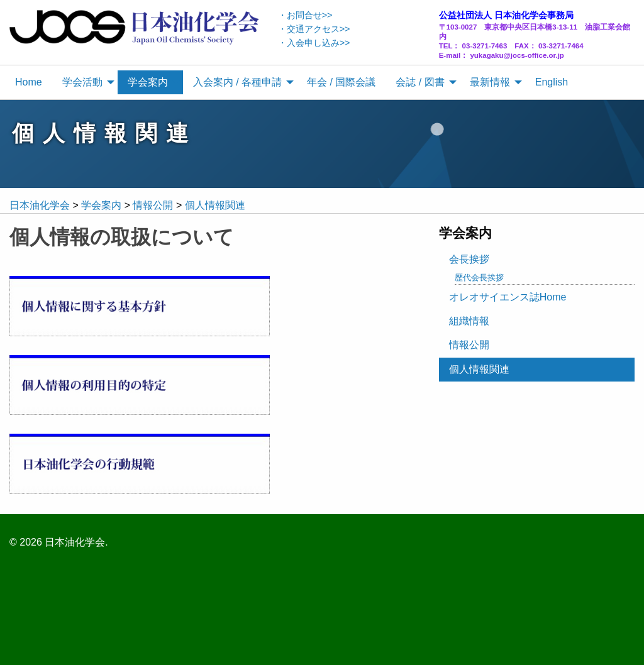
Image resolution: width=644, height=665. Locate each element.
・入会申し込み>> (314, 43)
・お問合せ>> (305, 15)
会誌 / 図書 (420, 82)
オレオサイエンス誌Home (508, 297)
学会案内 (148, 82)
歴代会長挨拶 (479, 278)
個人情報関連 (479, 369)
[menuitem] (29, 82)
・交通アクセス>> (314, 29)
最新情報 (490, 82)
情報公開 (469, 345)
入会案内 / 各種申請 (237, 82)
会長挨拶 (469, 259)
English (552, 82)
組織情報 (469, 321)
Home (29, 82)
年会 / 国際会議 (341, 82)
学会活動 (82, 82)
